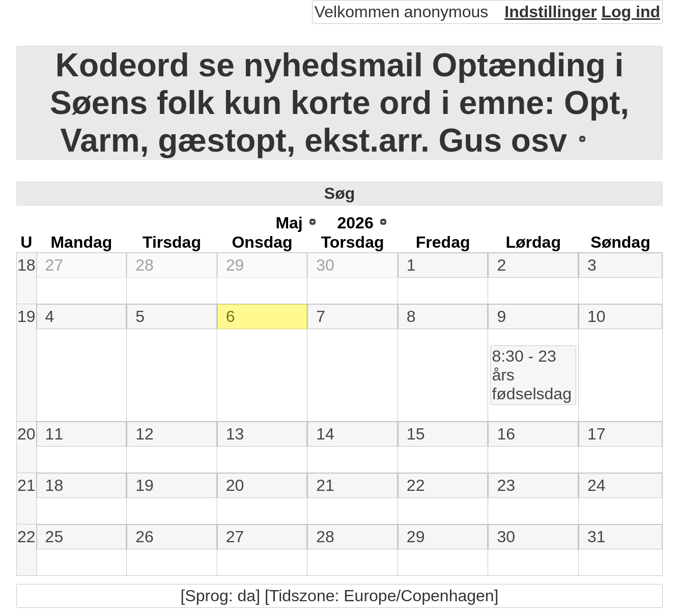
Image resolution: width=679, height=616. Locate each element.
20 (26, 434)
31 (597, 537)
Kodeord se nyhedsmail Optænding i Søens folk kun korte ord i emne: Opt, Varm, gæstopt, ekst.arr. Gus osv (339, 103)
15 (416, 434)
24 (597, 485)
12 (145, 434)
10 (597, 316)
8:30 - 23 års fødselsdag (532, 375)
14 (325, 434)
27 (54, 265)
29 (235, 265)
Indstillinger (550, 12)
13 (235, 434)
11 (54, 434)
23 (506, 485)
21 (26, 485)
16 (506, 434)
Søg (339, 193)
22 (416, 485)
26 (145, 537)
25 (54, 537)
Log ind (631, 12)
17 (597, 434)
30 (325, 265)
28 (145, 265)
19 (26, 316)
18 (26, 265)
